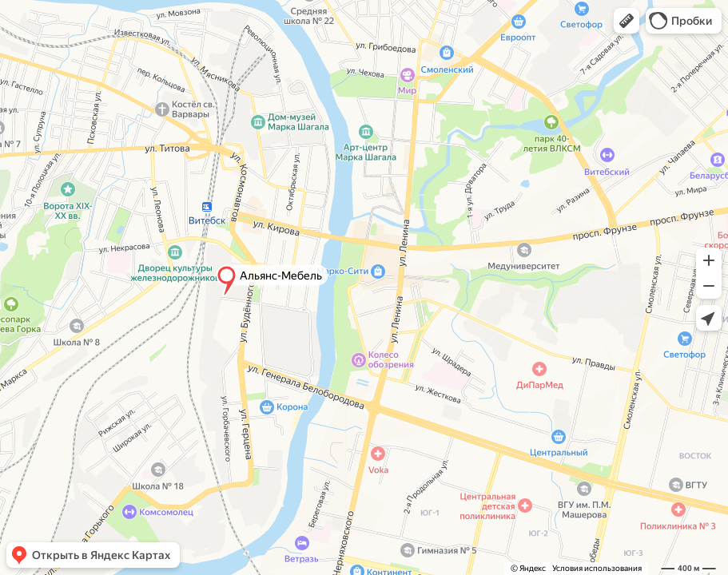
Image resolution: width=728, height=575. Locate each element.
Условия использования (597, 568)
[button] (627, 21)
